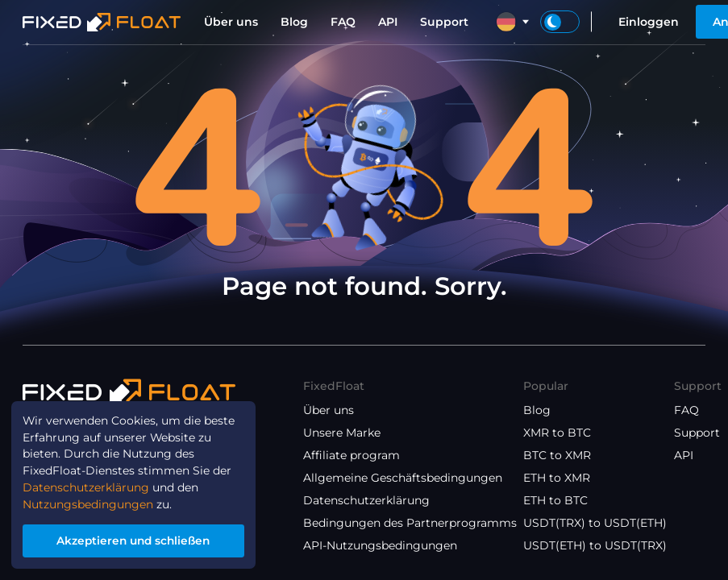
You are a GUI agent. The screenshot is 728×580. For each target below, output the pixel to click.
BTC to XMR (557, 455)
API (388, 22)
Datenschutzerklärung (366, 500)
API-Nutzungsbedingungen (380, 545)
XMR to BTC (557, 433)
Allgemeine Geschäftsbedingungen (403, 478)
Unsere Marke (342, 433)
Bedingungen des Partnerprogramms (410, 523)
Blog (294, 22)
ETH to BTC (555, 500)
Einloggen (649, 22)
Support (444, 22)
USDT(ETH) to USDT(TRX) (595, 545)
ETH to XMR (557, 478)
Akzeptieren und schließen (134, 541)
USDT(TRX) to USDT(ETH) (595, 523)
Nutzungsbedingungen (88, 503)
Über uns (231, 22)
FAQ (343, 22)
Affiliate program (352, 455)
